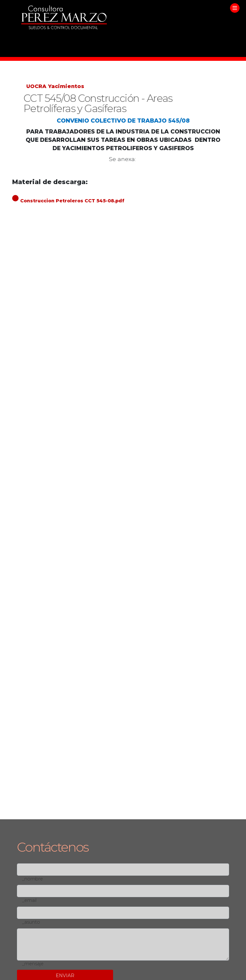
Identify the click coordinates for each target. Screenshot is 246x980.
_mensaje (33, 964)
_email (29, 900)
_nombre (33, 879)
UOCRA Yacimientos (55, 86)
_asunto (31, 922)
